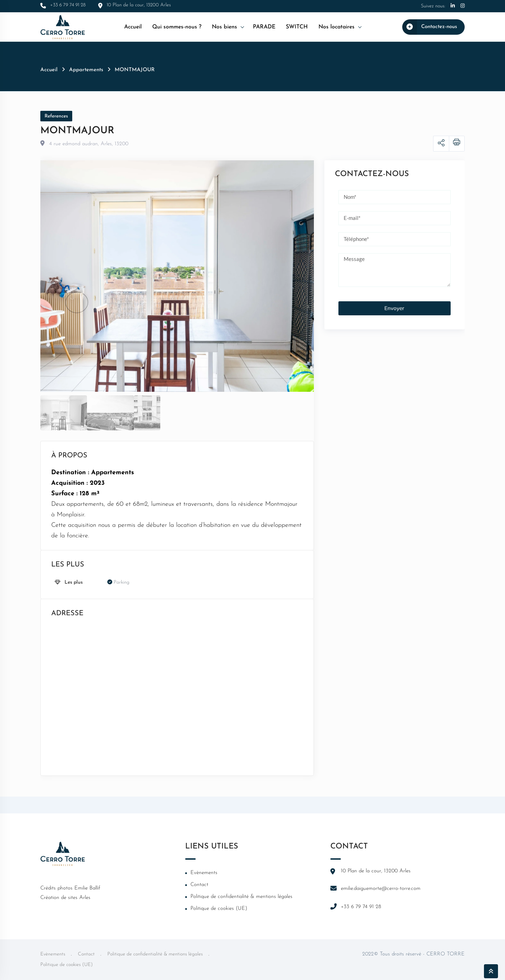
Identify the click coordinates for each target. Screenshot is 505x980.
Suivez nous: (433, 6)
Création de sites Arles (65, 898)
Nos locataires (336, 27)
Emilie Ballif (87, 888)
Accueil (133, 27)
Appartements (86, 70)
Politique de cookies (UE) (219, 909)
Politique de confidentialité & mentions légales (241, 897)
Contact (199, 885)
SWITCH (297, 27)
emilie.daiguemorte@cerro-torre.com (381, 889)
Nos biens (224, 27)
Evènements (204, 873)
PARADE (264, 27)
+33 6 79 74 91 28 (361, 907)
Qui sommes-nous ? (177, 27)
